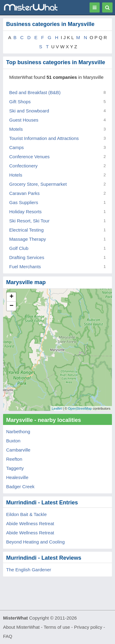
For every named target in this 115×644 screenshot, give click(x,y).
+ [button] (11, 297)
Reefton (14, 459)
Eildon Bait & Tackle (26, 514)
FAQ (8, 636)
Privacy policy (88, 627)
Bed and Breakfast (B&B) (35, 92)
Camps (17, 147)
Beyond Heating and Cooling (35, 542)
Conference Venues (29, 157)
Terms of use (57, 627)
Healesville (17, 477)
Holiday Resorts (25, 212)
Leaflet (57, 408)
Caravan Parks (24, 193)
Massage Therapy (28, 239)
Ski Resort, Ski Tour (29, 221)
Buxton (13, 441)
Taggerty (15, 468)
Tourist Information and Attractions (44, 138)
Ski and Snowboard (29, 111)
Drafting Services (27, 257)
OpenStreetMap (80, 408)
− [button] (11, 306)
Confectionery (23, 166)
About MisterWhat (21, 627)
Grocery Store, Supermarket (38, 184)
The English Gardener (29, 570)
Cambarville (18, 450)
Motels (16, 129)
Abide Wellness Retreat (30, 523)
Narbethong (18, 432)
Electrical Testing (26, 230)
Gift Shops (20, 102)
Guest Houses (24, 120)
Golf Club (19, 248)
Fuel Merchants (25, 267)
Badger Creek (20, 487)
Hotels (16, 175)
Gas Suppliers (24, 202)
